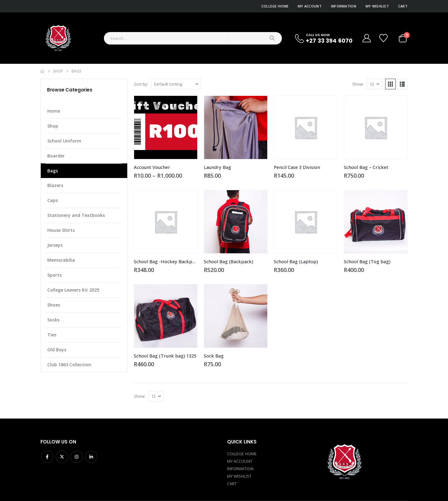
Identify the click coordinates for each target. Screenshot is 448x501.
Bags (53, 171)
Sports (54, 275)
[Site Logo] (58, 38)
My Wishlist (377, 6)
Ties (52, 335)
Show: (358, 84)
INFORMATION (240, 469)
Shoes (54, 305)
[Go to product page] (166, 127)
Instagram (77, 457)
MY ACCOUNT (240, 461)
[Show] (374, 84)
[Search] (272, 38)
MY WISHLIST (239, 476)
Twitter (62, 457)
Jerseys (55, 245)
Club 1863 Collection (69, 365)
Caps (53, 200)
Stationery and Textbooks (76, 215)
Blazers (55, 185)
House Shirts (61, 230)
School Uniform (64, 141)
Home (54, 111)
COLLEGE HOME (242, 454)
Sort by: (141, 84)
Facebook (47, 457)
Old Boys (57, 350)
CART (232, 484)
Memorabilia (61, 260)
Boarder (56, 156)
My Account (310, 6)
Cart (403, 6)
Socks (53, 320)
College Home (275, 6)
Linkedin (91, 457)
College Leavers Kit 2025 (73, 290)
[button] (390, 84)
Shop (53, 126)
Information (344, 6)
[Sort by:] (176, 84)
